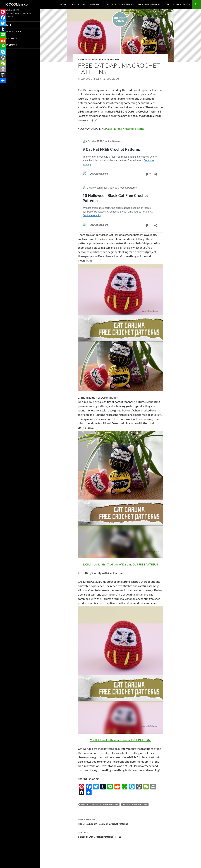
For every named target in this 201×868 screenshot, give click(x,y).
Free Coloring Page (177, 4)
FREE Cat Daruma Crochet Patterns (100, 804)
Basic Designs (78, 4)
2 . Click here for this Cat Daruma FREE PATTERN (120, 740)
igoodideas (113, 79)
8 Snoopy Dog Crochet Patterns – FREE (120, 834)
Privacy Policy (13, 32)
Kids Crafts (95, 4)
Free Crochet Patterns (118, 4)
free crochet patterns (135, 804)
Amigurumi (85, 59)
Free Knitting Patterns (148, 4)
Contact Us (11, 45)
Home (63, 4)
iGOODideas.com (18, 4)
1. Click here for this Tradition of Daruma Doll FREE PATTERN (120, 564)
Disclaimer (11, 38)
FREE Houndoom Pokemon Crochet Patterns (120, 821)
